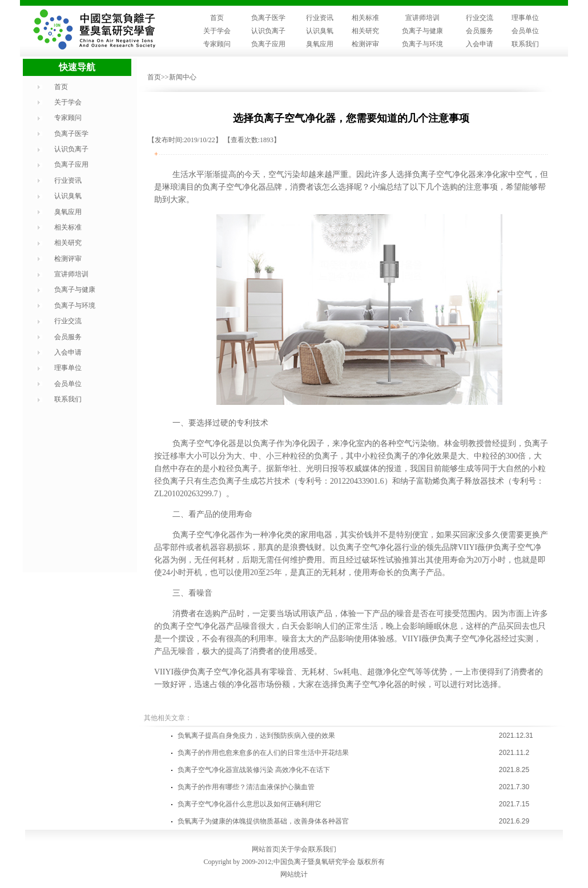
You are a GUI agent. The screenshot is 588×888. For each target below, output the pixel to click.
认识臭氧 (320, 31)
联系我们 (525, 44)
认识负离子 (268, 31)
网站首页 (265, 849)
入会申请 (480, 44)
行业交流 (480, 18)
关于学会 (217, 31)
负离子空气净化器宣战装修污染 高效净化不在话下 (254, 770)
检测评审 (365, 44)
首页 (217, 18)
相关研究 (365, 31)
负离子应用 (268, 44)
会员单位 (525, 31)
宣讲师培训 (422, 18)
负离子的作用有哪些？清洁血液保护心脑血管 (246, 787)
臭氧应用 (320, 44)
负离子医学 (268, 18)
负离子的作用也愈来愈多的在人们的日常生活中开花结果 (263, 753)
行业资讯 (320, 18)
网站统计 (294, 874)
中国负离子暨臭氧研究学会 (315, 862)
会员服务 (480, 31)
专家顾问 (217, 44)
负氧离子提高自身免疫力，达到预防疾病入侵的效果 (256, 736)
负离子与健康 (422, 31)
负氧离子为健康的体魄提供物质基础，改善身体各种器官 (263, 821)
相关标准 (365, 18)
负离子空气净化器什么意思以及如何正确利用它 (249, 804)
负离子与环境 (422, 44)
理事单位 (525, 18)
